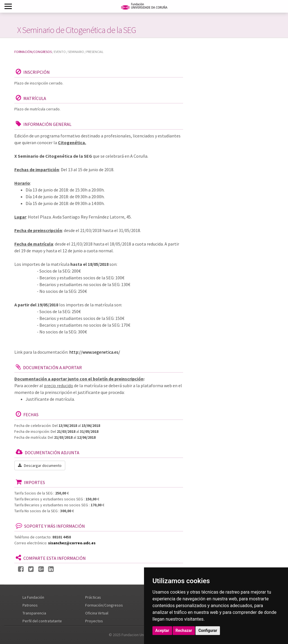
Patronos (30, 605)
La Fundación (33, 597)
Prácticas (93, 597)
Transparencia (34, 613)
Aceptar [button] (162, 630)
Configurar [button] (208, 630)
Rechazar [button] (184, 630)
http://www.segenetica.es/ (95, 352)
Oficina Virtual (97, 613)
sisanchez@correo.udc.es (72, 543)
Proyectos (94, 621)
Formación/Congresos (33, 52)
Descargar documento (40, 465)
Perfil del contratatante (42, 621)
